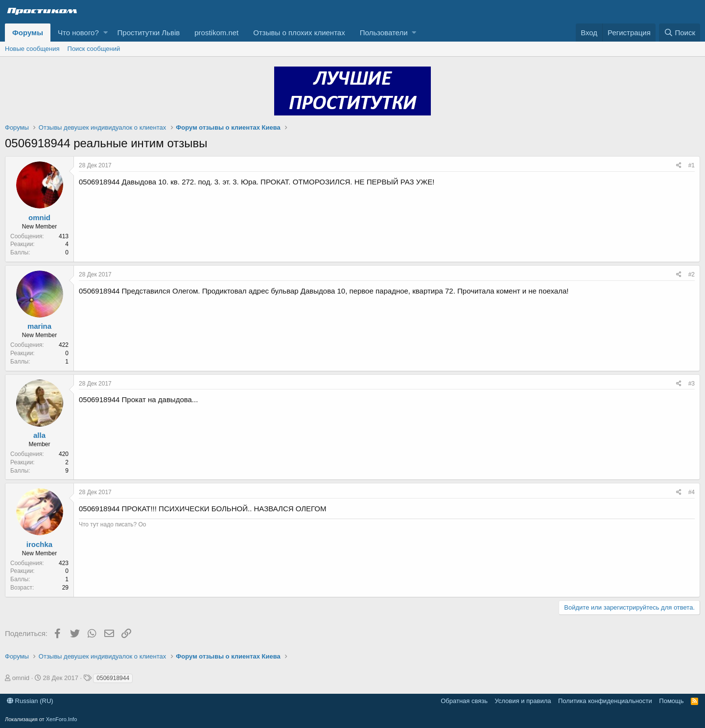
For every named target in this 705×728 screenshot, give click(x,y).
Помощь (671, 701)
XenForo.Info (62, 719)
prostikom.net (216, 33)
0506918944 (113, 678)
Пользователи (384, 33)
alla (39, 435)
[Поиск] (680, 33)
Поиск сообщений (94, 49)
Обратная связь (464, 701)
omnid (39, 217)
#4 (692, 492)
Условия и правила (523, 701)
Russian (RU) (30, 701)
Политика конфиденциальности (605, 701)
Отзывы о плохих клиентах (299, 33)
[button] (106, 33)
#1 (692, 165)
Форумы (28, 33)
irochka (39, 544)
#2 (692, 274)
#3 (692, 384)
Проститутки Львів (149, 33)
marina (39, 326)
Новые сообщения (32, 49)
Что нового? (78, 33)
